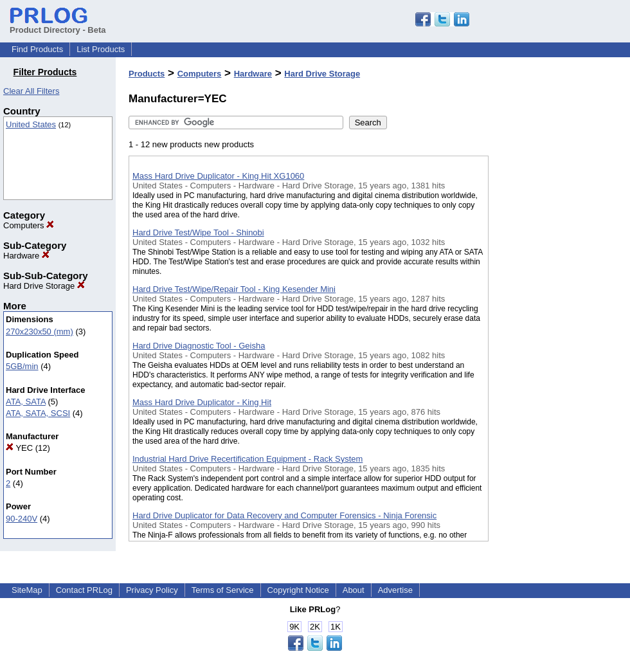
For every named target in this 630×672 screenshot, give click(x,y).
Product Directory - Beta (58, 25)
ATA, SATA (26, 402)
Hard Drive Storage (44, 286)
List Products (101, 49)
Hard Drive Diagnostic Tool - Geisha (199, 346)
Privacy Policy (152, 590)
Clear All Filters (31, 91)
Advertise (395, 590)
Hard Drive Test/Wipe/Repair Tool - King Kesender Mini (234, 289)
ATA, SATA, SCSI (38, 413)
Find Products (37, 49)
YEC (19, 448)
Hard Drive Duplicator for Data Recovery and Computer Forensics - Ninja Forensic (284, 515)
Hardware (26, 256)
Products (147, 74)
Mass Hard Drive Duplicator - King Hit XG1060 (218, 176)
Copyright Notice (298, 590)
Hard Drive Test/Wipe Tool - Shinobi (198, 232)
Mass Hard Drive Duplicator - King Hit (202, 402)
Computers (29, 225)
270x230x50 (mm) (40, 331)
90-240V (22, 519)
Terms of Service (223, 590)
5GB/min (22, 366)
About (354, 590)
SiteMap (27, 590)
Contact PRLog (84, 590)
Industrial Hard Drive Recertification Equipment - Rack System (248, 459)
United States (31, 124)
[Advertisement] (553, 334)
